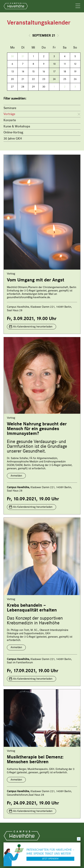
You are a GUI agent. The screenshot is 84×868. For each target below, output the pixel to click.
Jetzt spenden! (50, 859)
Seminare (10, 108)
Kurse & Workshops (17, 126)
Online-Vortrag (13, 132)
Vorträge (9, 114)
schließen (79, 839)
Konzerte (10, 120)
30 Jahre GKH (13, 138)
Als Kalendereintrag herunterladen (33, 327)
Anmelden (16, 476)
